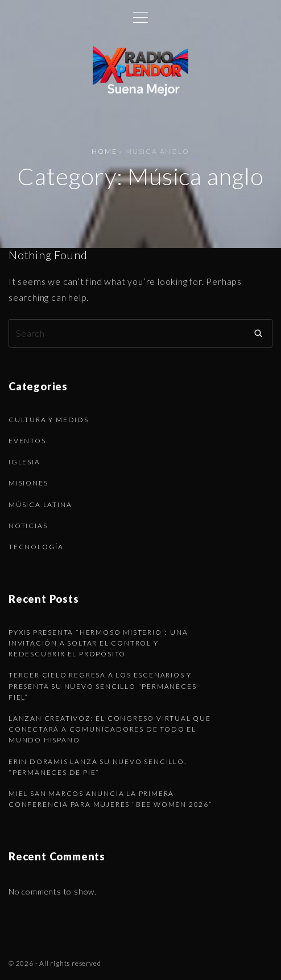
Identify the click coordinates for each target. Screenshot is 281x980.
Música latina (40, 505)
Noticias (28, 526)
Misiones (28, 483)
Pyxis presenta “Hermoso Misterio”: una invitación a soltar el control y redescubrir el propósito (98, 643)
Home (104, 151)
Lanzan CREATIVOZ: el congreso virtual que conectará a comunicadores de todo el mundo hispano (110, 729)
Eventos (27, 441)
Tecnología (36, 547)
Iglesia (24, 462)
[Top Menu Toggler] (140, 17)
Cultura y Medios (49, 420)
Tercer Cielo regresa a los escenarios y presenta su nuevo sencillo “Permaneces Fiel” (102, 686)
